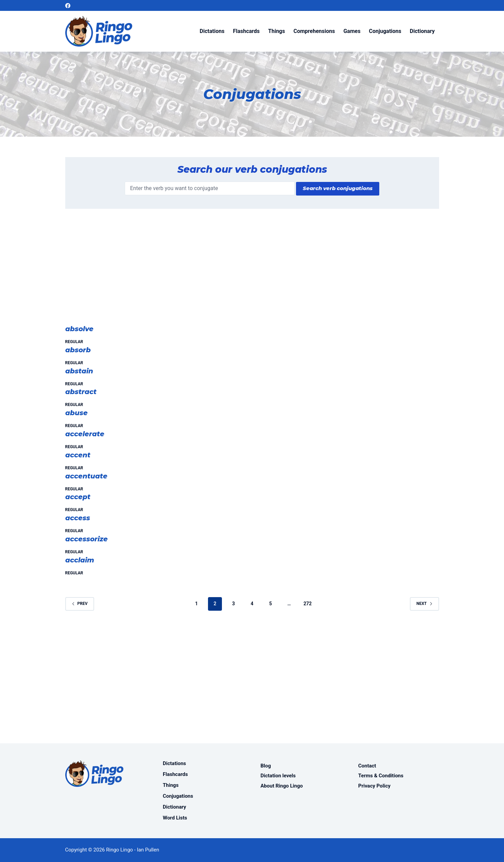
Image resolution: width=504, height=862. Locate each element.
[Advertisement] (252, 270)
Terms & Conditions (381, 776)
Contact (367, 766)
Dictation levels (278, 776)
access (78, 518)
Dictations (212, 31)
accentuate (86, 476)
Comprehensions (314, 31)
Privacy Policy (374, 786)
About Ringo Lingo (282, 786)
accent (78, 455)
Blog (266, 766)
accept (78, 497)
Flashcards (246, 31)
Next (424, 604)
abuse (76, 413)
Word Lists (175, 818)
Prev (80, 604)
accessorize (86, 539)
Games (352, 31)
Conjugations (385, 31)
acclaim (80, 560)
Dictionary (422, 31)
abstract (81, 392)
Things (276, 31)
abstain (79, 371)
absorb (78, 350)
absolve (79, 329)
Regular (74, 342)
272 (308, 604)
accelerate (85, 434)
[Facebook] (68, 6)
